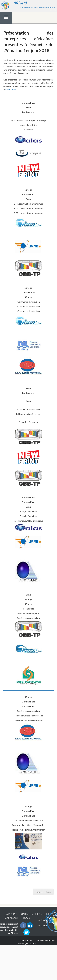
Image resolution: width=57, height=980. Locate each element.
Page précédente (43, 892)
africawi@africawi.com (27, 945)
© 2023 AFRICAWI (46, 940)
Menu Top (6, 23)
